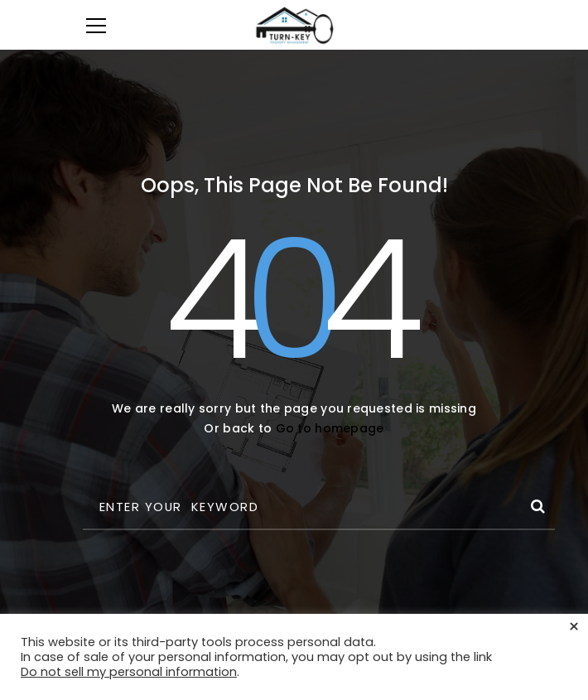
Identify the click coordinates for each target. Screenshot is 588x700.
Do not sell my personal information (129, 672)
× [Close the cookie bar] (574, 627)
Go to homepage (330, 428)
